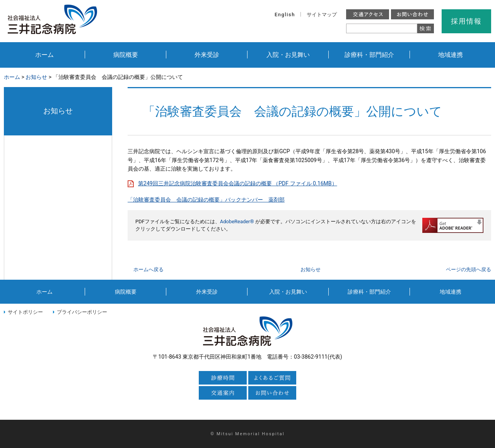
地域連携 (451, 55)
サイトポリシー (25, 312)
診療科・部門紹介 (369, 55)
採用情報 (466, 21)
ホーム (44, 55)
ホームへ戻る (148, 269)
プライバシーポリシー (82, 312)
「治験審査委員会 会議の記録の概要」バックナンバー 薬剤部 (206, 200)
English (285, 15)
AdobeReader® (237, 221)
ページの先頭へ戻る (469, 269)
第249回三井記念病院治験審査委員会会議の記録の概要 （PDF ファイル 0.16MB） (238, 183)
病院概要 (126, 55)
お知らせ (36, 77)
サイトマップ (322, 15)
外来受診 (207, 55)
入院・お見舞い (288, 55)
